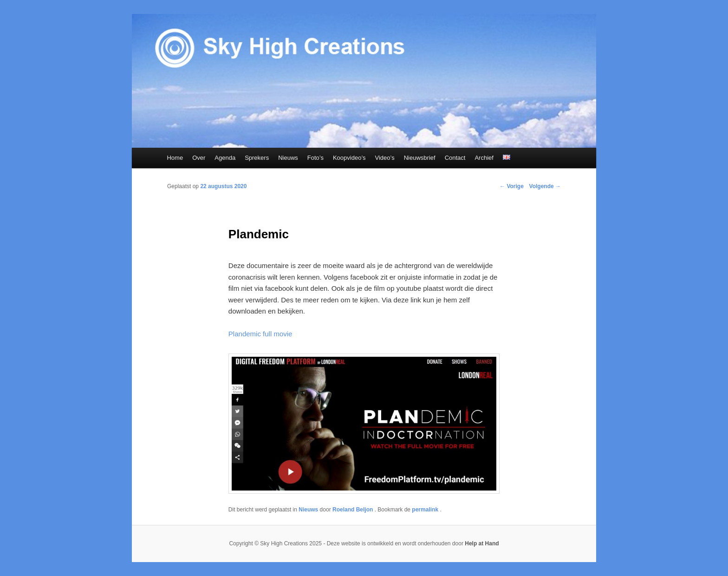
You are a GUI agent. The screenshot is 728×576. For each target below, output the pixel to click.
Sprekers (257, 158)
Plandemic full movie (260, 334)
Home (175, 158)
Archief (484, 158)
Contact (455, 158)
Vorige (512, 186)
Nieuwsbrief (420, 158)
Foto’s (315, 158)
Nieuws (288, 158)
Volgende (545, 186)
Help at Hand (482, 543)
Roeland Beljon (354, 510)
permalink (426, 510)
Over (199, 158)
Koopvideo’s (349, 158)
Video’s (385, 158)
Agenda (225, 158)
